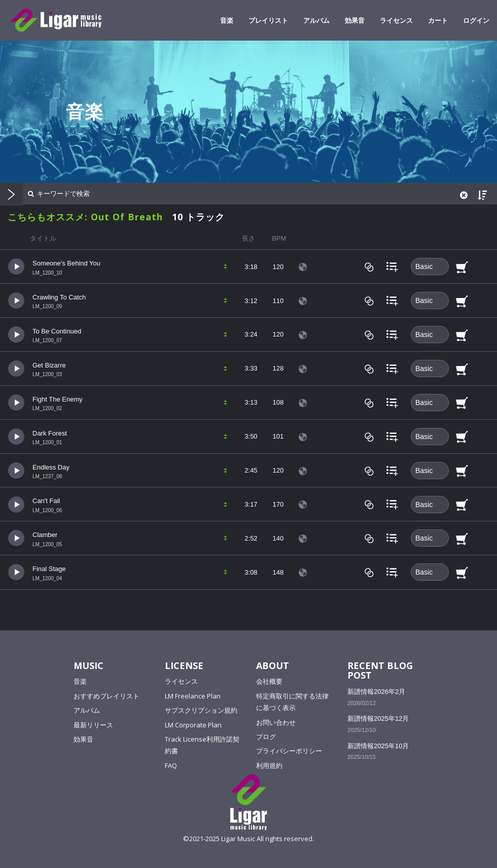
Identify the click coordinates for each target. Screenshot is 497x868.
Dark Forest (50, 433)
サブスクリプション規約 (201, 710)
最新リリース (93, 725)
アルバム (316, 20)
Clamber (45, 535)
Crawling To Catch (59, 297)
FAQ (171, 765)
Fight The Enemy (58, 399)
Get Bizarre (49, 365)
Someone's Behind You (66, 263)
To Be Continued (57, 331)
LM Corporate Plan (193, 725)
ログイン (476, 20)
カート (438, 20)
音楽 (227, 20)
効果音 (355, 20)
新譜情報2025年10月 (378, 746)
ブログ (266, 737)
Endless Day (51, 467)
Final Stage (49, 569)
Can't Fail (46, 501)
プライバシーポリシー (289, 751)
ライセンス (396, 20)
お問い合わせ (276, 722)
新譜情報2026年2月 (376, 692)
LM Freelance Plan (193, 696)
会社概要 (269, 681)
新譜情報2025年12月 (378, 719)
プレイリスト (268, 20)
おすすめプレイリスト (106, 696)
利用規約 (269, 765)
